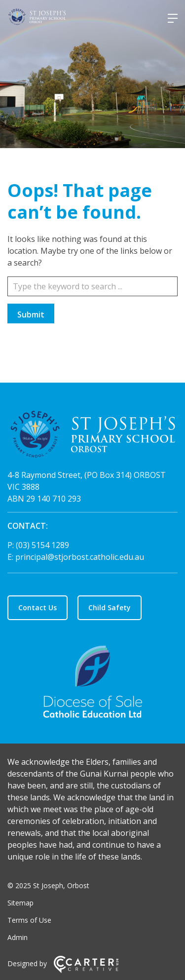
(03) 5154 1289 (42, 545)
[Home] (92, 436)
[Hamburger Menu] (173, 18)
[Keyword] (92, 286)
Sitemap (20, 903)
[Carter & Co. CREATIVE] (86, 970)
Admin (18, 937)
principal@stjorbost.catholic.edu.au (80, 557)
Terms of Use (29, 920)
